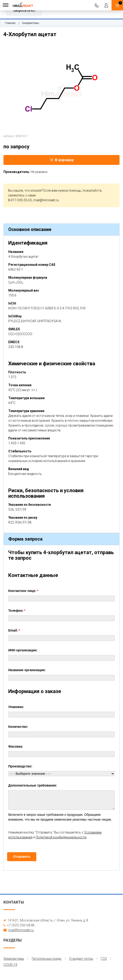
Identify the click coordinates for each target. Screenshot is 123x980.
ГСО (104, 959)
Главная (10, 23)
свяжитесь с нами (22, 195)
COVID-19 (10, 965)
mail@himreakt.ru (46, 200)
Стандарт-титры (81, 959)
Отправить (22, 857)
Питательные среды (47, 959)
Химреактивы (30, 23)
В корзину (62, 160)
